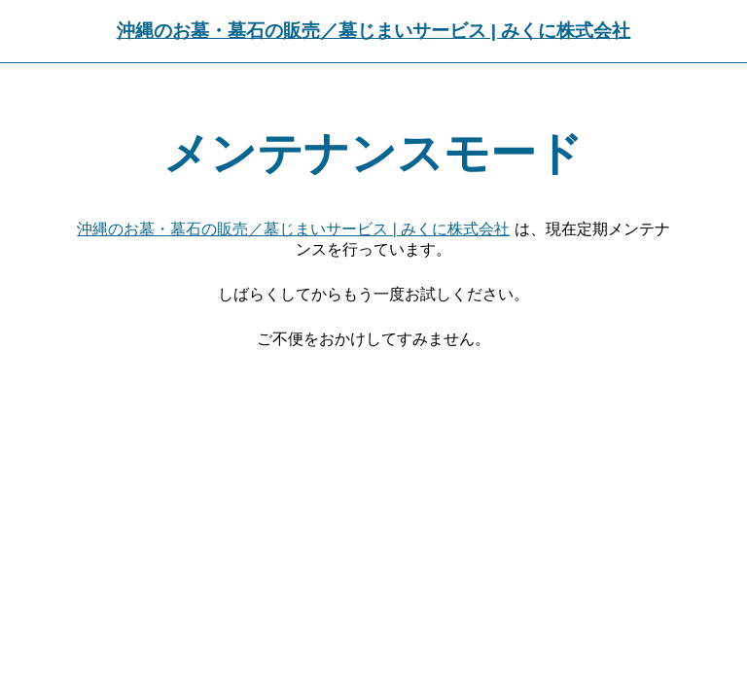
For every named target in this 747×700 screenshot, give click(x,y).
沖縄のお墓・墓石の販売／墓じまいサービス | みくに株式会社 (374, 31)
